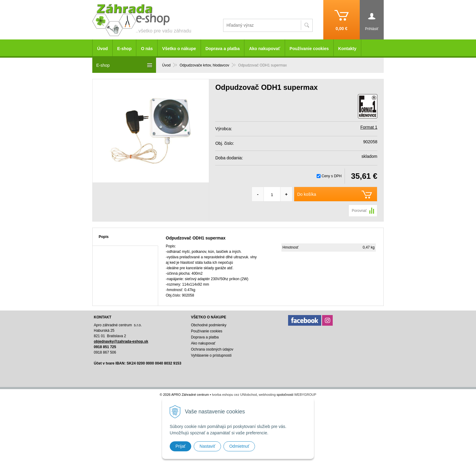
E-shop (124, 49)
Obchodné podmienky (209, 325)
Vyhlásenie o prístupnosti (211, 355)
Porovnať (359, 211)
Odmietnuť (239, 446)
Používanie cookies (309, 49)
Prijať (180, 446)
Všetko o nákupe (179, 49)
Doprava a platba (223, 49)
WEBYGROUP (305, 395)
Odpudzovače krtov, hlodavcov (204, 65)
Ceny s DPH (331, 176)
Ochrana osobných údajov (212, 349)
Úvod (166, 65)
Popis (104, 237)
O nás (147, 49)
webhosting (267, 395)
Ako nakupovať (264, 49)
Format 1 (369, 127)
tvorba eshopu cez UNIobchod (234, 395)
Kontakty (347, 49)
